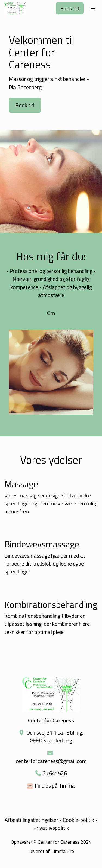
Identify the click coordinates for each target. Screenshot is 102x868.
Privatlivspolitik (51, 828)
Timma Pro (62, 851)
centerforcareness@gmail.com (51, 761)
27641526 (55, 773)
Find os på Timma (55, 786)
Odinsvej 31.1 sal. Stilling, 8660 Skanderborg (55, 736)
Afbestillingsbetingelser (31, 820)
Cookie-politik (78, 820)
